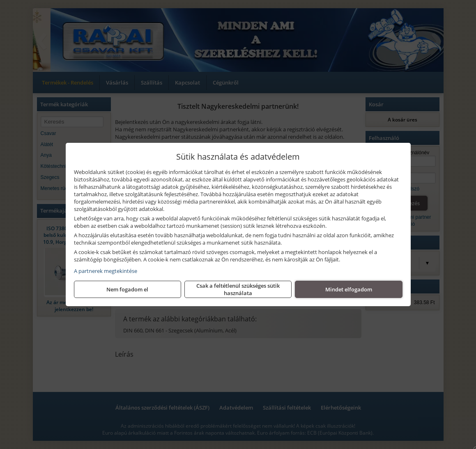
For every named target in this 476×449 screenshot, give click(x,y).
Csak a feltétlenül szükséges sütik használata (238, 289)
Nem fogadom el (127, 289)
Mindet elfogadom (349, 289)
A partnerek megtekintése (106, 271)
